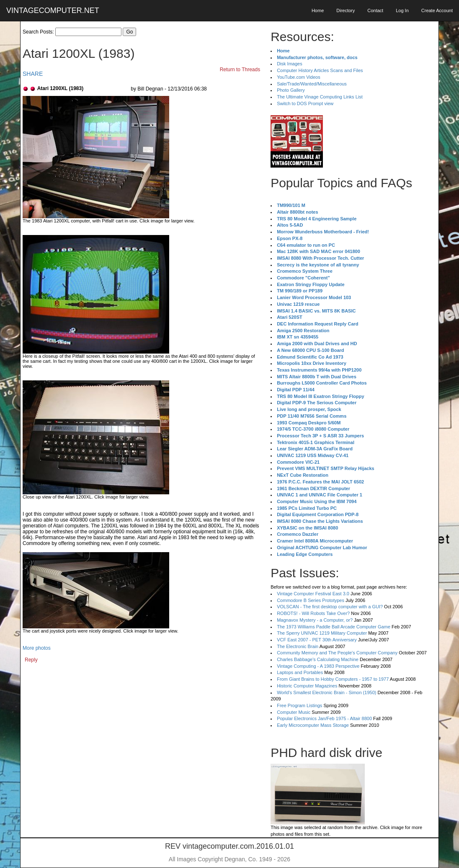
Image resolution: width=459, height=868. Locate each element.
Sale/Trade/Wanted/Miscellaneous (312, 84)
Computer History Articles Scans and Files (320, 70)
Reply (31, 660)
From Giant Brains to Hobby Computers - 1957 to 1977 (333, 679)
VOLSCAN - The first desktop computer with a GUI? (330, 607)
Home (318, 10)
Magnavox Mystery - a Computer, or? (315, 620)
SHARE (33, 74)
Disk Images (290, 64)
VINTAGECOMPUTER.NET (53, 10)
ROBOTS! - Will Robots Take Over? (313, 613)
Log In (402, 10)
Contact (375, 10)
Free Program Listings (299, 705)
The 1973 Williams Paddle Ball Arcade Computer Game (334, 627)
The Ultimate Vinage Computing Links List (320, 97)
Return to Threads (240, 70)
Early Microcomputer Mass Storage (313, 725)
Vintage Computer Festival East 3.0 (313, 594)
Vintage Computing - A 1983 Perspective (318, 666)
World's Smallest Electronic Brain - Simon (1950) (326, 692)
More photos (37, 648)
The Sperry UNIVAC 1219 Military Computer (322, 633)
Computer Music (294, 712)
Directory (346, 10)
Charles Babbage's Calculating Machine (318, 659)
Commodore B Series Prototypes (311, 600)
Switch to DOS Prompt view (305, 103)
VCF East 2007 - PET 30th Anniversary (317, 640)
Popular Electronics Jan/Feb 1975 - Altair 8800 (324, 718)
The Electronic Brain (298, 646)
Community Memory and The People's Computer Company (337, 653)
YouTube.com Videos (299, 77)
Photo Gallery (291, 90)
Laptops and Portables (300, 672)
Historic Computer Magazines (307, 686)
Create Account (437, 10)
